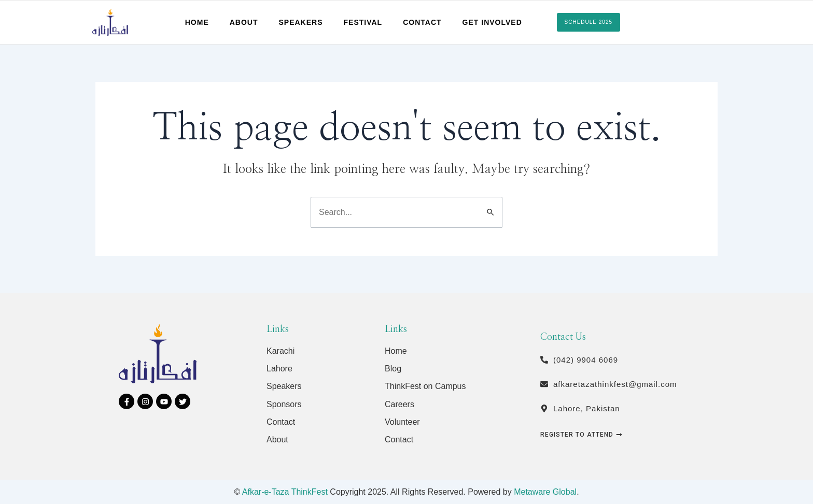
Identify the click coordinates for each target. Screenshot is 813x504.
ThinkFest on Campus (425, 386)
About (244, 22)
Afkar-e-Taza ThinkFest (285, 492)
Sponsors (284, 404)
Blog (393, 369)
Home (197, 22)
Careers (400, 404)
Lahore (279, 369)
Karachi (281, 351)
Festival (363, 22)
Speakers (301, 22)
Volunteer (402, 422)
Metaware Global (545, 492)
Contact (422, 22)
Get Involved (492, 22)
